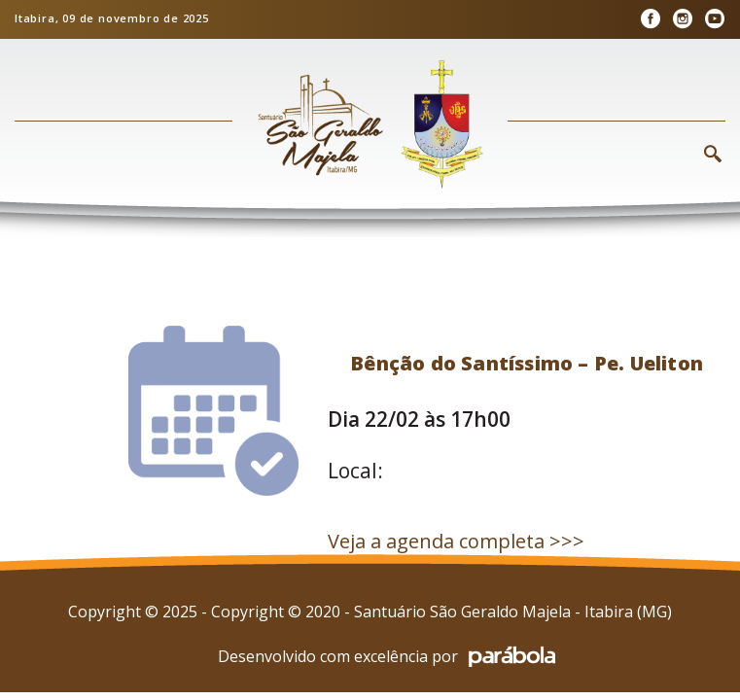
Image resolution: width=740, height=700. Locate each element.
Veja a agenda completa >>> (456, 541)
